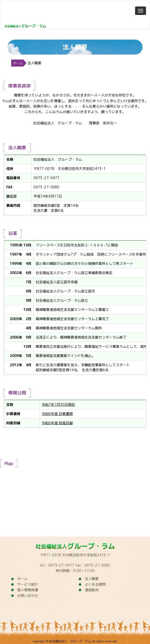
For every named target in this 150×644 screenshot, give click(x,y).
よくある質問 (95, 584)
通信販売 (92, 590)
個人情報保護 (28, 590)
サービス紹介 (28, 584)
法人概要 (92, 579)
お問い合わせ (28, 596)
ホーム (18, 63)
